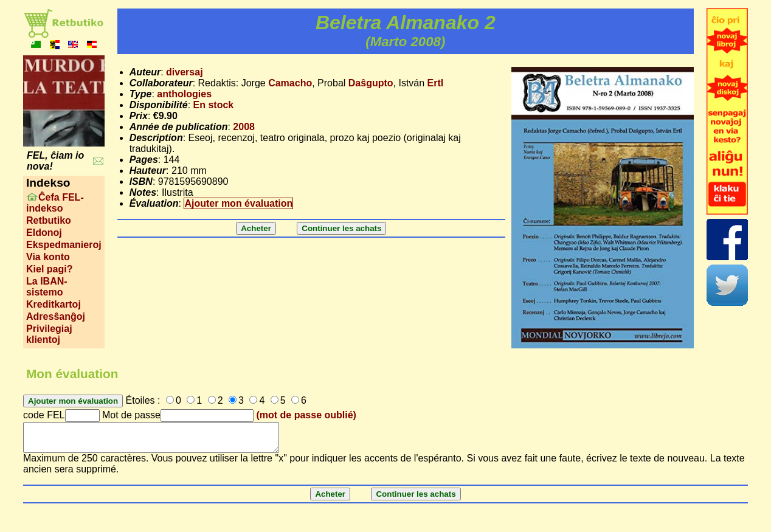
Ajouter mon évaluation (238, 203)
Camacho (290, 83)
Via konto (48, 257)
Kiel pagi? (49, 269)
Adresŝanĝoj (56, 316)
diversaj (184, 72)
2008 (244, 127)
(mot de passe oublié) (306, 415)
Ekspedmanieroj (64, 245)
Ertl (436, 83)
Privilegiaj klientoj (49, 334)
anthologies (184, 94)
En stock (214, 105)
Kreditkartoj (54, 304)
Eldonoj (44, 233)
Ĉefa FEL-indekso (55, 203)
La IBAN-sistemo (47, 287)
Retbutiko (49, 220)
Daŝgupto (371, 83)
